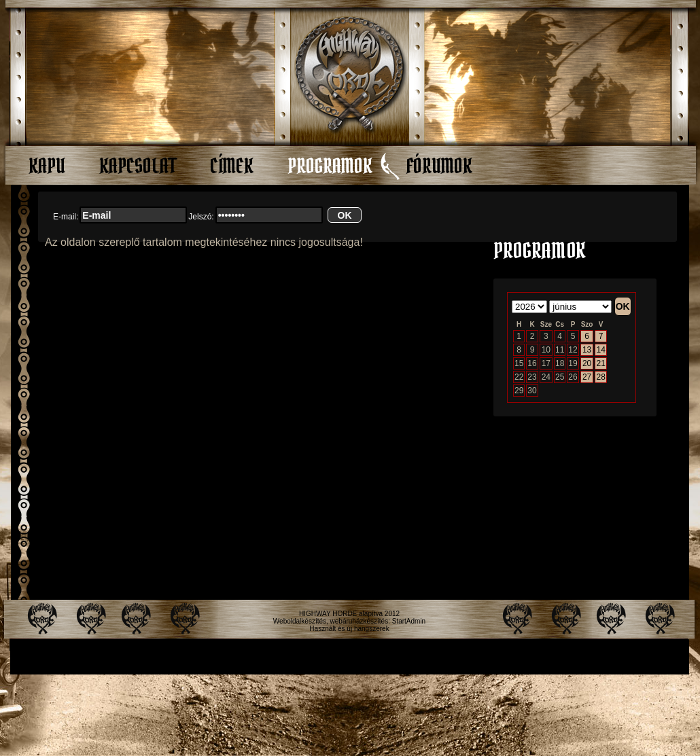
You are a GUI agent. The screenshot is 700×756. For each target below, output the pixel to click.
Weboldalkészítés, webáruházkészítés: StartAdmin (349, 621)
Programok (330, 166)
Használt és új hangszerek (349, 629)
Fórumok (439, 166)
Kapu (47, 166)
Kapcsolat (138, 166)
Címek (232, 166)
